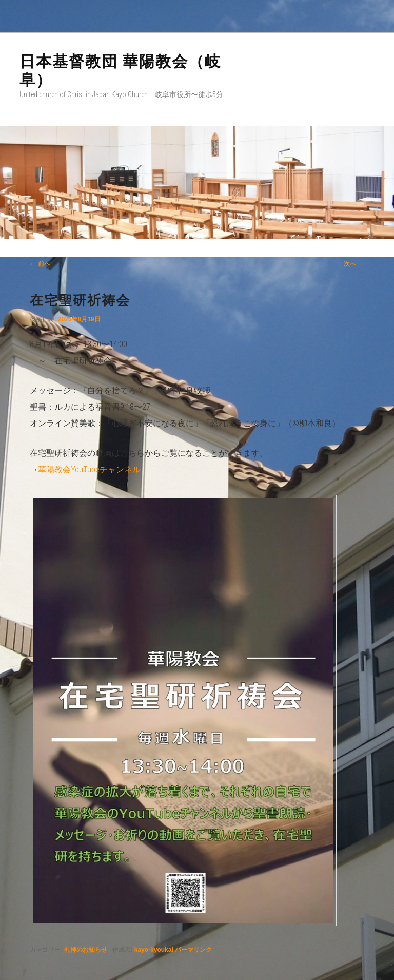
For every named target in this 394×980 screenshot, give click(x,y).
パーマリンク (193, 950)
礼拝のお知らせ (86, 950)
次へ (354, 264)
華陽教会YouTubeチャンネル (89, 469)
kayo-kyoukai (154, 950)
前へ (40, 264)
